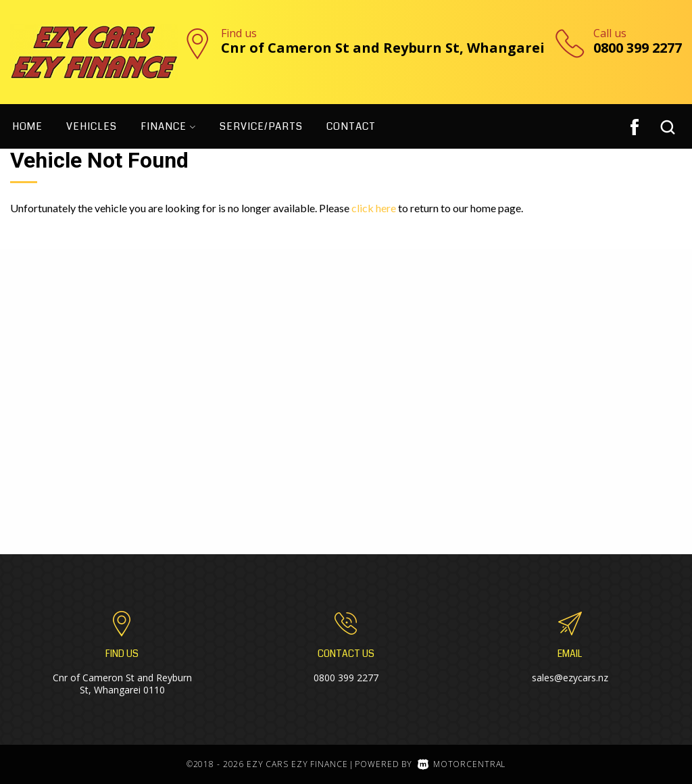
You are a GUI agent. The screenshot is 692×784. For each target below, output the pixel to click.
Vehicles (92, 126)
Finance (168, 126)
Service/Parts (261, 126)
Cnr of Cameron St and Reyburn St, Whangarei (383, 48)
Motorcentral (462, 764)
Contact (351, 126)
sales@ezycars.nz (570, 678)
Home (27, 126)
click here (374, 208)
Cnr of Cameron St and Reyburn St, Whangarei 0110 (122, 684)
